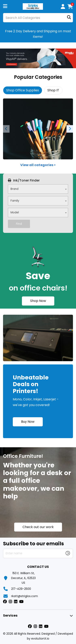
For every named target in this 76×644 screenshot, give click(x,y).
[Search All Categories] (38, 18)
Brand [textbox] (14, 189)
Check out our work (38, 527)
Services (10, 615)
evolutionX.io (40, 639)
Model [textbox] (15, 212)
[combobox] (38, 189)
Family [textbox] (15, 201)
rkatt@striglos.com (25, 596)
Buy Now (28, 422)
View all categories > (38, 165)
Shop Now (38, 301)
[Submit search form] (69, 18)
